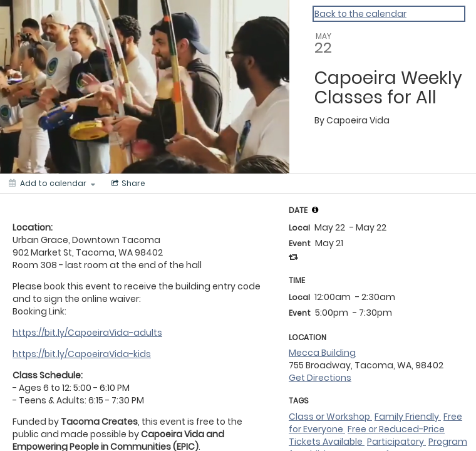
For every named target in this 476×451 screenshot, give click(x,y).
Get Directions (320, 378)
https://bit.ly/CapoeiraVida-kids (82, 354)
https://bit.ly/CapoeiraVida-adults (87, 333)
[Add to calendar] (52, 184)
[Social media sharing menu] (127, 184)
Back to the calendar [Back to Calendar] (360, 14)
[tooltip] (315, 210)
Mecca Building (322, 353)
